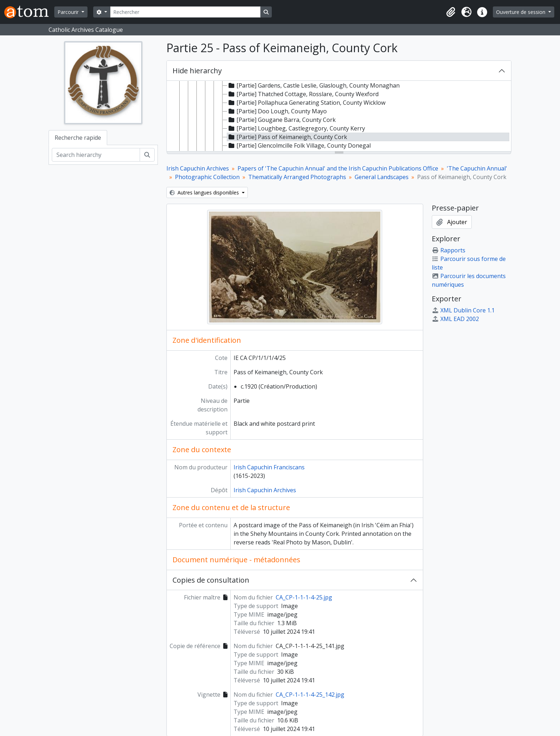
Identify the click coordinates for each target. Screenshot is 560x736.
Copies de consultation (211, 580)
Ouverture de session (521, 12)
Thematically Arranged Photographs (297, 177)
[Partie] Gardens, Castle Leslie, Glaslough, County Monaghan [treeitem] (313, 85)
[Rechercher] (185, 12)
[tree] (339, 117)
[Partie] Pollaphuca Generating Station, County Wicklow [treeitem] (306, 103)
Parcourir (69, 12)
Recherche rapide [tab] (78, 138)
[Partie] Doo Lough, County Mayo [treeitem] (277, 111)
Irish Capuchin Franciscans (269, 467)
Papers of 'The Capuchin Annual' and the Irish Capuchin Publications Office (338, 168)
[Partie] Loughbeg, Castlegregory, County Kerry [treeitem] (296, 128)
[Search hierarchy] (96, 155)
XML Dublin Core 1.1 (463, 310)
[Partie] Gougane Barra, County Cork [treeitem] (281, 120)
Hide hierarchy (197, 71)
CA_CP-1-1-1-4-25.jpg (304, 597)
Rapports (449, 250)
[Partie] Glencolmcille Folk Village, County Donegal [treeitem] (299, 145)
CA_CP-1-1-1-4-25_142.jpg (310, 695)
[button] (451, 12)
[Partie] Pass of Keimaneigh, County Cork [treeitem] (287, 137)
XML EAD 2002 (455, 319)
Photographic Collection (207, 177)
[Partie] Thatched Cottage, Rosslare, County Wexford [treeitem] (303, 94)
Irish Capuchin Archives (198, 168)
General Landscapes (382, 177)
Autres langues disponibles (205, 192)
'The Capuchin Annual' (477, 168)
